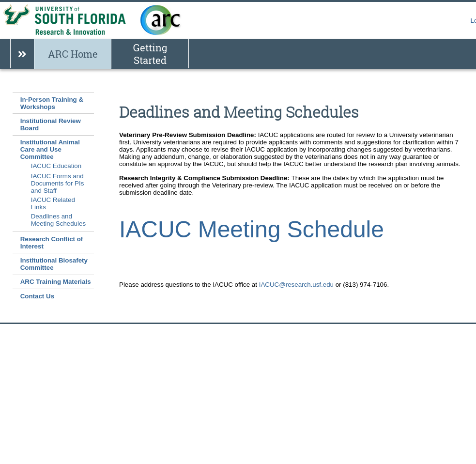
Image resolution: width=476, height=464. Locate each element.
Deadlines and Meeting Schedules (58, 220)
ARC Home (73, 54)
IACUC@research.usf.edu (296, 285)
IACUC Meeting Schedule (252, 229)
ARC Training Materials (56, 282)
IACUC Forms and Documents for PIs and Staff (58, 183)
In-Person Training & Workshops (52, 103)
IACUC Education (56, 166)
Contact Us (37, 296)
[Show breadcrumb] (22, 54)
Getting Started (150, 54)
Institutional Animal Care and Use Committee (50, 149)
